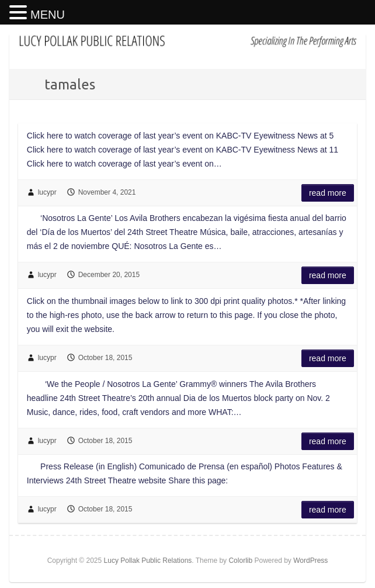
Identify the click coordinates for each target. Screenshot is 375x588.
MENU (48, 15)
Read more (328, 193)
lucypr (47, 192)
